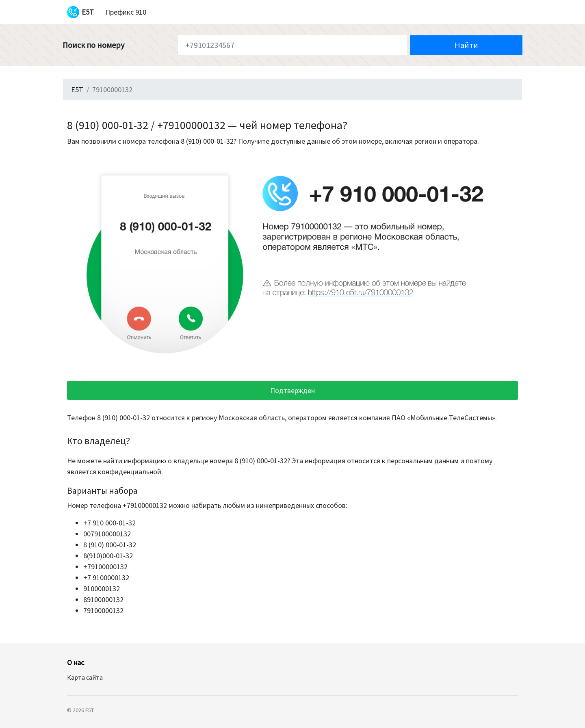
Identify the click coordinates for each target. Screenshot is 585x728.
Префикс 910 (126, 12)
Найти (466, 45)
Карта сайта (85, 677)
